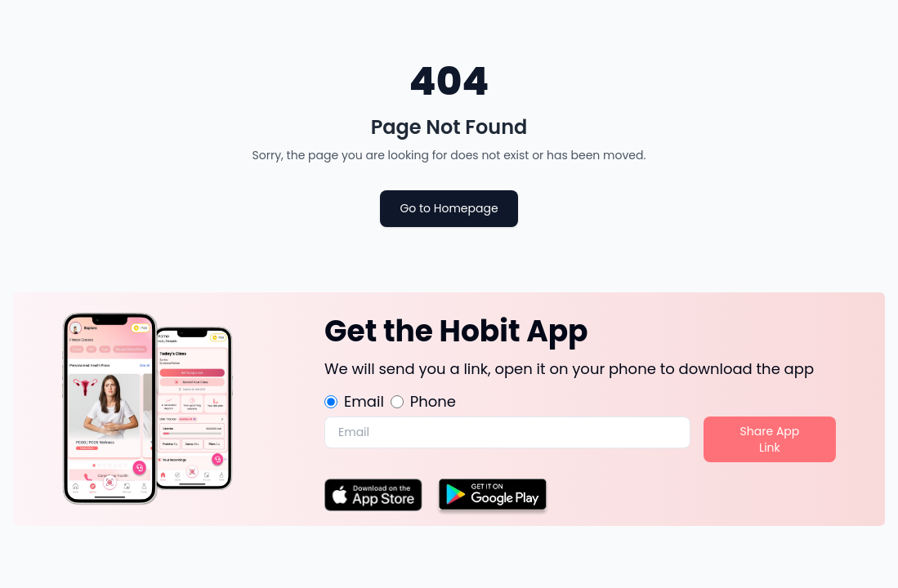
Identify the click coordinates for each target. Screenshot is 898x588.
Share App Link (770, 439)
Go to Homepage (449, 208)
